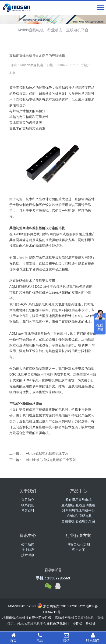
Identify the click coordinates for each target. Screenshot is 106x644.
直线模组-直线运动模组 (78, 505)
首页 (13, 637)
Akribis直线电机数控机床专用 (47, 453)
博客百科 (28, 510)
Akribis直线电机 (31, 30)
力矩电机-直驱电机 (78, 516)
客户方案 (78, 550)
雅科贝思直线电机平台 (78, 510)
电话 (40, 637)
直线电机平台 (77, 30)
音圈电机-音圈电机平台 (78, 521)
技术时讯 (28, 555)
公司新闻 (28, 544)
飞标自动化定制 (78, 544)
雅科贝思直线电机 (78, 500)
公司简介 (28, 500)
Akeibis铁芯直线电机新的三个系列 (51, 460)
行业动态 (55, 30)
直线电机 (24, 287)
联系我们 (28, 505)
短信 (66, 637)
